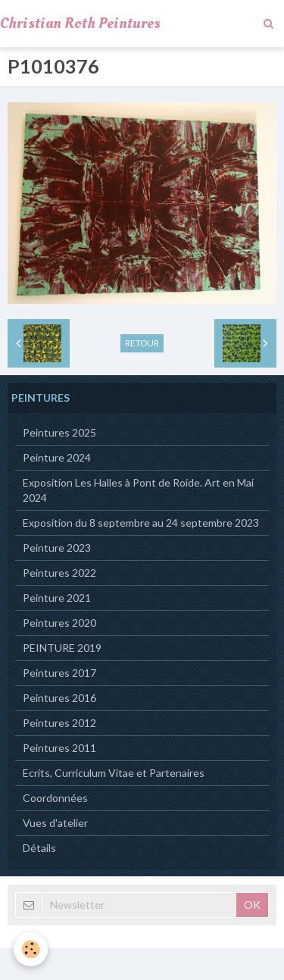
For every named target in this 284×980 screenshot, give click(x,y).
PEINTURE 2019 (62, 648)
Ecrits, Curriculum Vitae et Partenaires (114, 773)
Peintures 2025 (59, 432)
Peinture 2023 (57, 548)
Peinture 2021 (57, 598)
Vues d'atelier (55, 823)
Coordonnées (55, 798)
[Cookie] (31, 949)
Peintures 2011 (59, 748)
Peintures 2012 (59, 723)
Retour (142, 343)
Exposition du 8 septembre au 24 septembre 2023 (141, 523)
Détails (39, 848)
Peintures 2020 (59, 623)
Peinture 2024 (57, 457)
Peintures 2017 (59, 673)
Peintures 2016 (59, 698)
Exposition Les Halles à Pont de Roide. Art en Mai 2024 (138, 490)
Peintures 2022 (59, 573)
